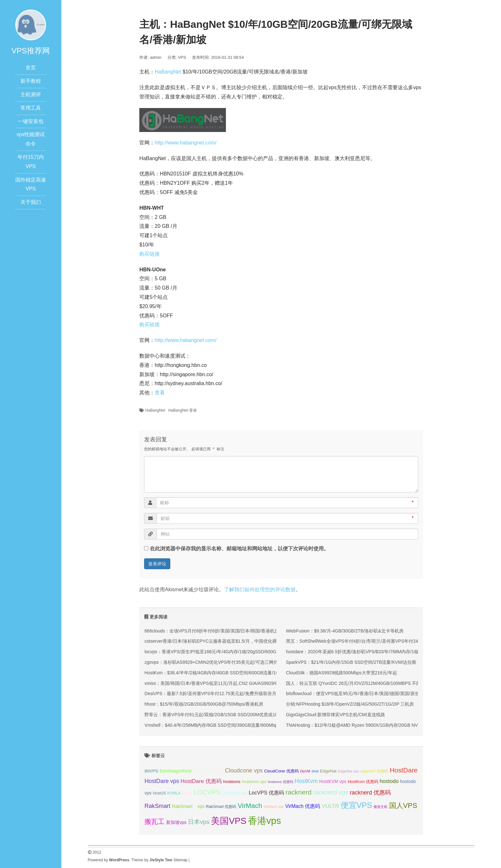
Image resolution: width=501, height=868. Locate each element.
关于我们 (31, 202)
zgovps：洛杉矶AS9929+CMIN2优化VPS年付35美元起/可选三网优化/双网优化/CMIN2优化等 (237, 662)
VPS (182, 57)
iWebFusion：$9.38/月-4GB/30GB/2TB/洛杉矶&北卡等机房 (345, 631)
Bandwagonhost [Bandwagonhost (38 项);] (175, 771)
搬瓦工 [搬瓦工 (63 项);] (154, 821)
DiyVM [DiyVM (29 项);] (305, 771)
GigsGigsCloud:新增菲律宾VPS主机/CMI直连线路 (335, 715)
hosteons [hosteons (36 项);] (232, 782)
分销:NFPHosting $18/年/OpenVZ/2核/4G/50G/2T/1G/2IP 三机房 (350, 704)
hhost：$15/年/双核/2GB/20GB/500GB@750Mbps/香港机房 (204, 704)
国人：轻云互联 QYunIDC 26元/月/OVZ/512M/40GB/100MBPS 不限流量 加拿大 (365, 683)
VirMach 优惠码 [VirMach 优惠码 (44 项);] (303, 806)
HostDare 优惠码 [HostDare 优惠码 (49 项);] (201, 781)
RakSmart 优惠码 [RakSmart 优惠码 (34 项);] (221, 807)
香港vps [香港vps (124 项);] (265, 821)
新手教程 (31, 81)
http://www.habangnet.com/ (185, 143)
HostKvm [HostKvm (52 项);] (306, 781)
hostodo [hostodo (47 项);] (389, 781)
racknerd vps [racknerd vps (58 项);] (331, 792)
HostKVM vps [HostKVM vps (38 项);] (333, 781)
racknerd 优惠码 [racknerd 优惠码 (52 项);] (370, 793)
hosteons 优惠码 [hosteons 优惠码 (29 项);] (280, 782)
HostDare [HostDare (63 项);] (404, 770)
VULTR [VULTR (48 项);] (330, 806)
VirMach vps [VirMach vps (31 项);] (274, 807)
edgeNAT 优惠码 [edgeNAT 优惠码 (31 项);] (374, 771)
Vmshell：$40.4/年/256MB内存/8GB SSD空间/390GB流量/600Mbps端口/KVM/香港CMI (231, 725)
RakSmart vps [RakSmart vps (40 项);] (188, 806)
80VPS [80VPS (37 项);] (151, 771)
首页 (31, 68)
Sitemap (181, 860)
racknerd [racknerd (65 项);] (299, 792)
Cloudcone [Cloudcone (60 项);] (208, 770)
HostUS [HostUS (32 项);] (160, 793)
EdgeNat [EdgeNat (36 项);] (328, 771)
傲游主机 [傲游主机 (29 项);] (381, 807)
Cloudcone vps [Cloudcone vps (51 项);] (244, 771)
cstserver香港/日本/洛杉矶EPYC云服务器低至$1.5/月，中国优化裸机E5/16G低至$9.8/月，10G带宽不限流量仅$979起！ (264, 641)
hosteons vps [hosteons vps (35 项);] (254, 782)
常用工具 (31, 108)
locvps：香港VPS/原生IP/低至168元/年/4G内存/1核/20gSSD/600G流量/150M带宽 (225, 652)
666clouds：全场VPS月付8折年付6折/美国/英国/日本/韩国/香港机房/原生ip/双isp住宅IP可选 (235, 631)
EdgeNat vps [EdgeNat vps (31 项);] (349, 771)
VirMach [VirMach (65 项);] (250, 806)
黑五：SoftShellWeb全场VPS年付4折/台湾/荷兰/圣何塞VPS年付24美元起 (359, 641)
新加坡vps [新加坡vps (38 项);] (176, 822)
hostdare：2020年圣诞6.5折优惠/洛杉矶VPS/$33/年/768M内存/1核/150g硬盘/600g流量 (372, 652)
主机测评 (31, 94)
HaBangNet (168, 72)
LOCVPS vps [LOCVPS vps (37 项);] (235, 793)
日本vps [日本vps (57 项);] (199, 822)
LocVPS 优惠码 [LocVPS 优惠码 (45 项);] (267, 793)
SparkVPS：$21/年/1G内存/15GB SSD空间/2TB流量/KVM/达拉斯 (351, 662)
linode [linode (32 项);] (187, 793)
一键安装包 (31, 121)
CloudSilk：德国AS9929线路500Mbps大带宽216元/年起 (342, 673)
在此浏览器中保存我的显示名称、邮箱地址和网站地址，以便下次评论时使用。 (239, 549)
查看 (160, 393)
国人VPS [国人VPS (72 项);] (403, 806)
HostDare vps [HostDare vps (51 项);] (162, 781)
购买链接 (150, 254)
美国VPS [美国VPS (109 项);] (229, 821)
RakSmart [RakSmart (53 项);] (157, 806)
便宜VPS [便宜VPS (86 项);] (356, 805)
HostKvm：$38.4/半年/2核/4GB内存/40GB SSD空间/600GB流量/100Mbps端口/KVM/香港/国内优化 (243, 673)
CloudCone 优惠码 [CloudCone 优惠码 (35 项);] (281, 771)
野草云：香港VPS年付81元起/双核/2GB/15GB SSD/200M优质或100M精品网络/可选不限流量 (237, 715)
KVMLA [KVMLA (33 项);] (174, 793)
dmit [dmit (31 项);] (315, 771)
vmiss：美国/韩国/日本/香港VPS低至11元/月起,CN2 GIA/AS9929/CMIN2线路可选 (226, 683)
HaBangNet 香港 (183, 410)
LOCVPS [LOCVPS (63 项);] (207, 792)
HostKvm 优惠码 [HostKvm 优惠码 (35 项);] (363, 782)
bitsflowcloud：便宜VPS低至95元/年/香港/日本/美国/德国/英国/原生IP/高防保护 (364, 694)
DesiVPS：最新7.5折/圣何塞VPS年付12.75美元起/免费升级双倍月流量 (215, 694)
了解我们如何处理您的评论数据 (260, 589)
